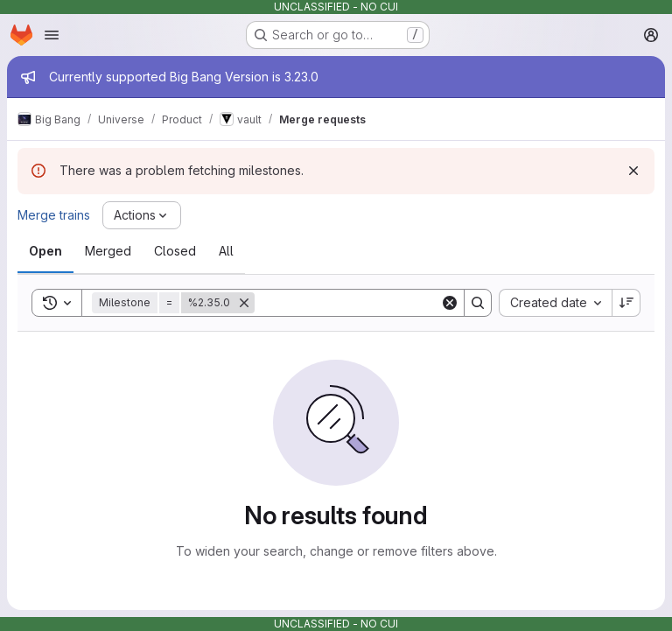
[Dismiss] (633, 171)
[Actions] (142, 215)
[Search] (363, 303)
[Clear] (450, 303)
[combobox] (555, 303)
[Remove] (244, 303)
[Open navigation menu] (52, 35)
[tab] (45, 251)
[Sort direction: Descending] (626, 303)
